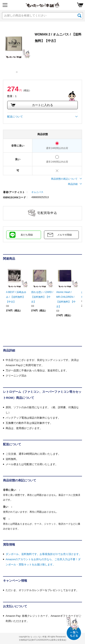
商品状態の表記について (67, 179)
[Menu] (5, 5)
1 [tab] (17, 72)
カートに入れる (32, 105)
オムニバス (37, 192)
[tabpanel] (17, 45)
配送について (42, 117)
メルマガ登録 (65, 235)
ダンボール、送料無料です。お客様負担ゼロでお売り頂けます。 (44, 554)
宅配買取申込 (47, 213)
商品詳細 (75, 184)
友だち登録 (27, 235)
